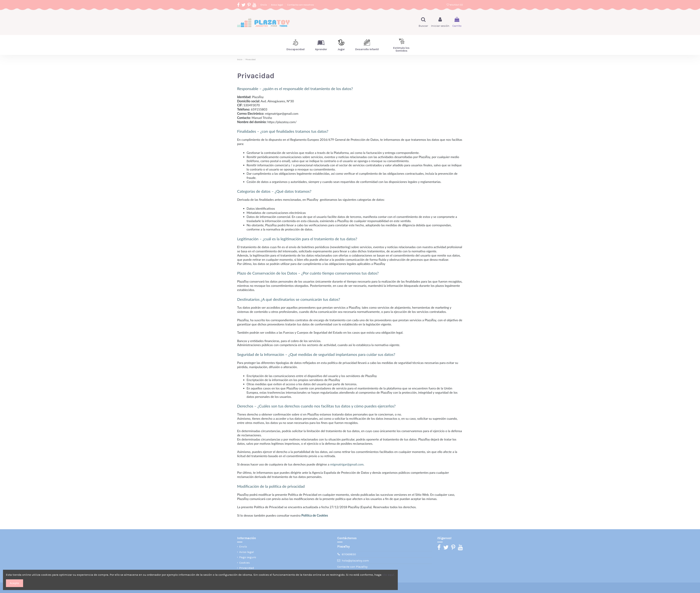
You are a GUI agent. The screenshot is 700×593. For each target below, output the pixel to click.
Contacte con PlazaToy (352, 567)
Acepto (14, 583)
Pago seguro (248, 557)
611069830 (349, 554)
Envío (264, 5)
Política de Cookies (315, 515)
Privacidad (247, 568)
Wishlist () (455, 5)
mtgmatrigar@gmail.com (347, 464)
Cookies (244, 563)
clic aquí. (388, 575)
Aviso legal (277, 5)
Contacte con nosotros (301, 5)
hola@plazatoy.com (355, 560)
